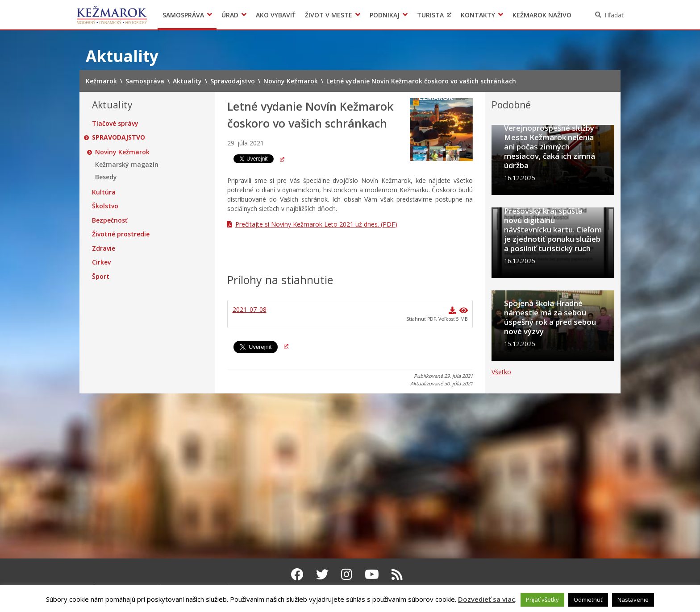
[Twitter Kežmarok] (322, 574)
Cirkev (101, 262)
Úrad (230, 15)
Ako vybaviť (276, 15)
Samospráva (183, 15)
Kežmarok (112, 15)
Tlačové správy (115, 124)
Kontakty (478, 15)
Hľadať (614, 15)
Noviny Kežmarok (122, 152)
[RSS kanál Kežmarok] (397, 574)
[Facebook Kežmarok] (297, 574)
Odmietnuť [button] (588, 600)
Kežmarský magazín (127, 165)
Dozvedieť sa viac (487, 599)
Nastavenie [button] (633, 600)
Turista (430, 15)
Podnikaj (385, 15)
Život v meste (329, 15)
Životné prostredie (121, 234)
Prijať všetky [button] (542, 600)
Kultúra (104, 192)
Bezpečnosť (110, 220)
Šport (101, 277)
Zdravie (104, 248)
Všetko (501, 529)
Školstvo (105, 206)
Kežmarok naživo (542, 15)
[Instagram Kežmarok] (347, 574)
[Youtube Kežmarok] (372, 574)
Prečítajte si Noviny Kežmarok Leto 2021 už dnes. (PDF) (316, 224)
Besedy (106, 177)
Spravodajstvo (119, 137)
